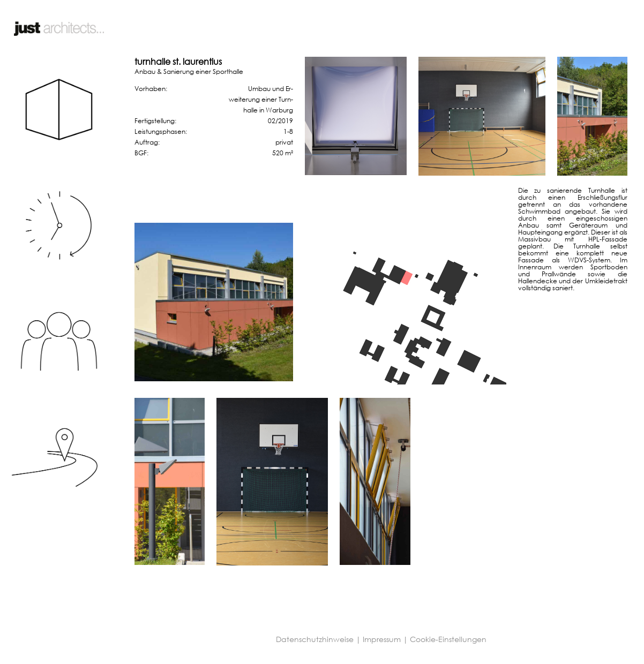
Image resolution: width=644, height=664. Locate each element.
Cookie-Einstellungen (448, 639)
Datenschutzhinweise (315, 639)
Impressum (382, 639)
